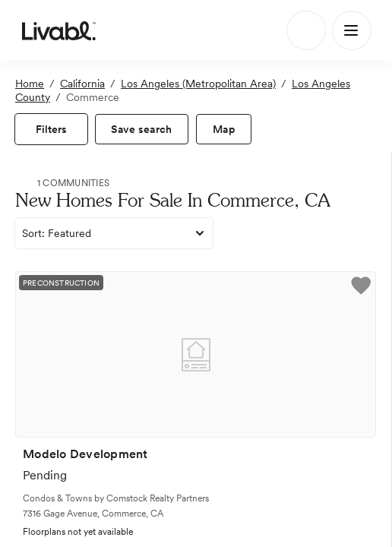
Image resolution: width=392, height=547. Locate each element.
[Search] (306, 30)
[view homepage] (59, 30)
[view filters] (51, 129)
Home (30, 84)
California (82, 84)
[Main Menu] (352, 30)
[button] (361, 288)
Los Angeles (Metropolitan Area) (198, 84)
